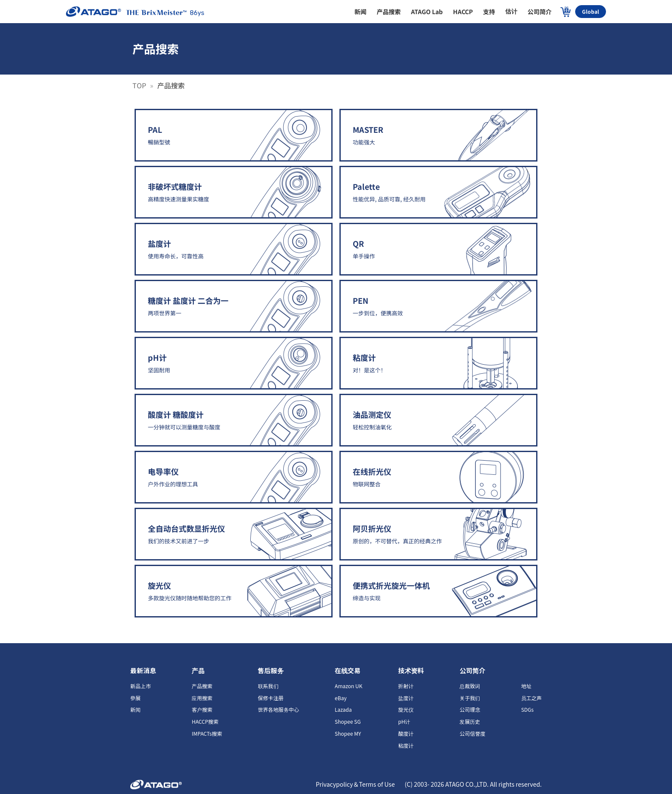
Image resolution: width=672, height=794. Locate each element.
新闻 (135, 709)
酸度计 (406, 733)
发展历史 (470, 721)
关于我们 (470, 698)
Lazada (343, 709)
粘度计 (406, 745)
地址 (526, 686)
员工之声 (531, 698)
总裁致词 (470, 686)
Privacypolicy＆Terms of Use (356, 784)
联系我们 (268, 686)
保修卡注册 (271, 698)
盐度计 (406, 698)
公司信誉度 (472, 733)
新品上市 (141, 686)
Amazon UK (348, 686)
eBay (341, 698)
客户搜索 (202, 709)
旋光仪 (406, 709)
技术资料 (411, 670)
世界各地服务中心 (279, 709)
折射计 (406, 686)
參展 (135, 698)
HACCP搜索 (205, 721)
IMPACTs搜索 (207, 733)
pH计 (404, 721)
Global (591, 11)
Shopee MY (348, 733)
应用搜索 (202, 698)
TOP (140, 85)
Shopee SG (348, 721)
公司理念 (470, 709)
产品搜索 (202, 686)
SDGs (527, 709)
